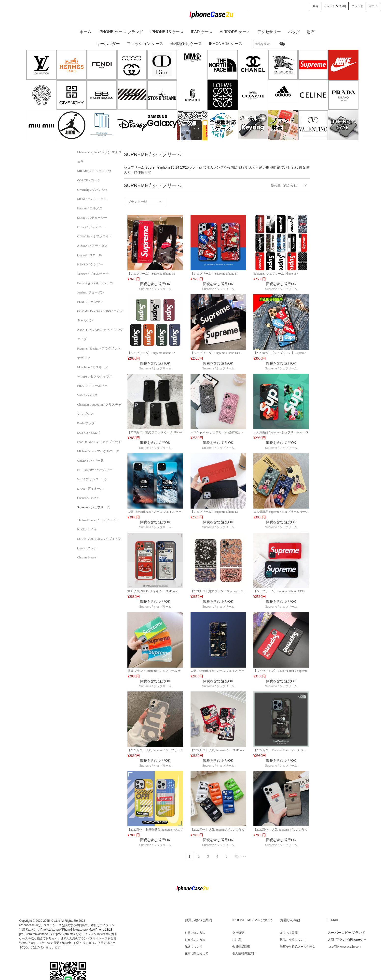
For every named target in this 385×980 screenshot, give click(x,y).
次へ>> (240, 856)
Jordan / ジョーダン (91, 292)
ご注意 (237, 940)
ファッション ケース (145, 44)
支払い (373, 6)
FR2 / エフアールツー (92, 386)
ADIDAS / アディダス (92, 246)
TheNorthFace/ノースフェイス (98, 520)
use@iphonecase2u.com (345, 947)
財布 (311, 32)
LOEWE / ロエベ (89, 432)
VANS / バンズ (87, 395)
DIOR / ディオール (90, 489)
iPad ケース (202, 32)
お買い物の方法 (195, 933)
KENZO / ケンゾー (90, 264)
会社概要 (238, 933)
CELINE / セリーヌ (90, 461)
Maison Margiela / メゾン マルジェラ (99, 157)
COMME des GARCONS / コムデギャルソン (100, 316)
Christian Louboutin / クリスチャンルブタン (99, 409)
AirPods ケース (235, 32)
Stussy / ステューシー (92, 218)
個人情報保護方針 (244, 953)
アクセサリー (269, 32)
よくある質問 (289, 933)
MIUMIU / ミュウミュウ (94, 171)
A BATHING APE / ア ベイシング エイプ (100, 334)
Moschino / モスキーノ (93, 367)
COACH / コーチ (89, 180)
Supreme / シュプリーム (94, 507)
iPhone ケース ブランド (121, 32)
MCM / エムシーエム (92, 199)
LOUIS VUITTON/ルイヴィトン (99, 539)
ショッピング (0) (335, 6)
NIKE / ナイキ (87, 529)
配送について (193, 947)
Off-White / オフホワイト (95, 236)
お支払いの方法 (195, 940)
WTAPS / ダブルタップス (95, 376)
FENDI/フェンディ (90, 302)
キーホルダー (108, 44)
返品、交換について (293, 940)
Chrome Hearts (87, 557)
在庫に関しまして (196, 953)
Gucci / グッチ (87, 548)
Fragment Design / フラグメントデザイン (99, 353)
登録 (316, 6)
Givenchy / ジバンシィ (93, 190)
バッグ (294, 32)
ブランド (357, 6)
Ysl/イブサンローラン (93, 479)
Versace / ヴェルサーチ (93, 274)
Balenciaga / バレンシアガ (95, 283)
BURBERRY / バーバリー (95, 470)
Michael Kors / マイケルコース (98, 451)
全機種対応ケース (186, 44)
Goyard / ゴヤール (89, 255)
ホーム (85, 32)
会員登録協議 (241, 947)
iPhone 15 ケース (167, 32)
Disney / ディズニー (91, 227)
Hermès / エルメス (90, 208)
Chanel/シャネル (88, 498)
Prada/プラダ (86, 423)
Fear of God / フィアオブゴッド (99, 442)
